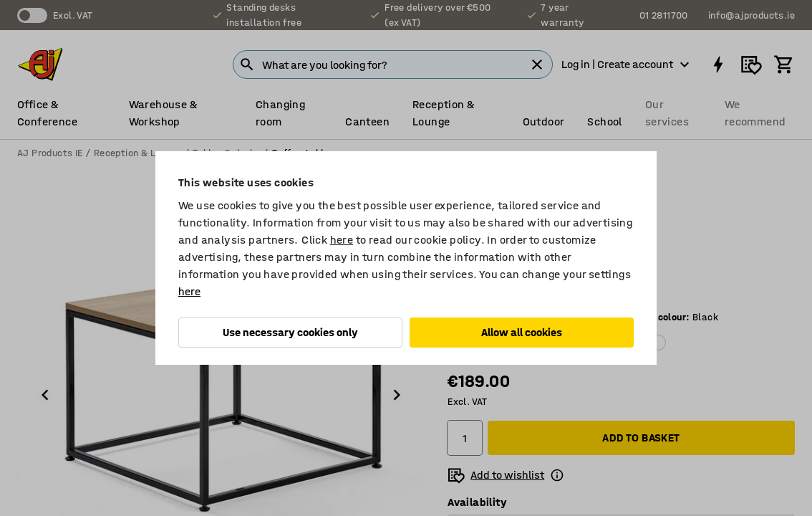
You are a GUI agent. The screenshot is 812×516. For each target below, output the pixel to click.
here (342, 240)
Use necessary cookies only (290, 332)
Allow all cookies (522, 332)
